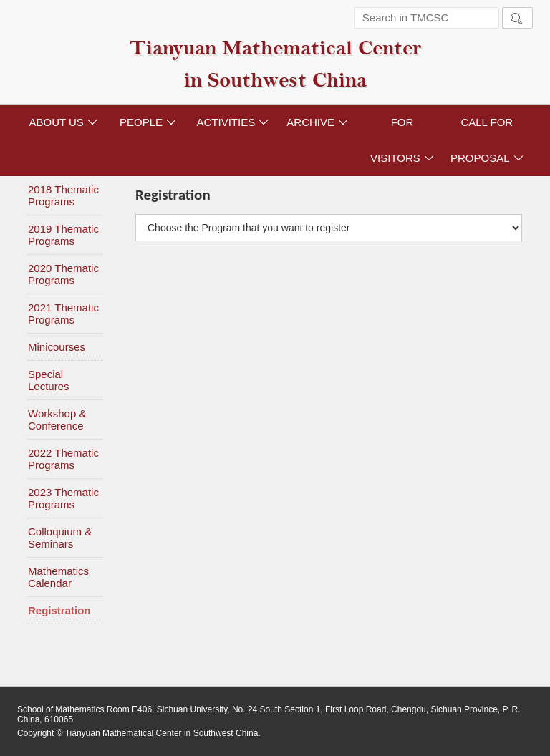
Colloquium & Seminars (60, 538)
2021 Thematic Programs (63, 314)
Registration (59, 610)
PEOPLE (148, 122)
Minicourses (57, 347)
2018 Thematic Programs (63, 195)
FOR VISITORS (402, 140)
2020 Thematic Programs (63, 274)
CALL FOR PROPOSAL (487, 140)
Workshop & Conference (57, 420)
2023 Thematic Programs (63, 498)
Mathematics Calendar (58, 577)
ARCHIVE (317, 122)
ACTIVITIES (232, 122)
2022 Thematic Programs (63, 459)
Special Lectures (49, 380)
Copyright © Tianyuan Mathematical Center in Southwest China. (139, 733)
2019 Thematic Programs (63, 235)
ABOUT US (63, 122)
